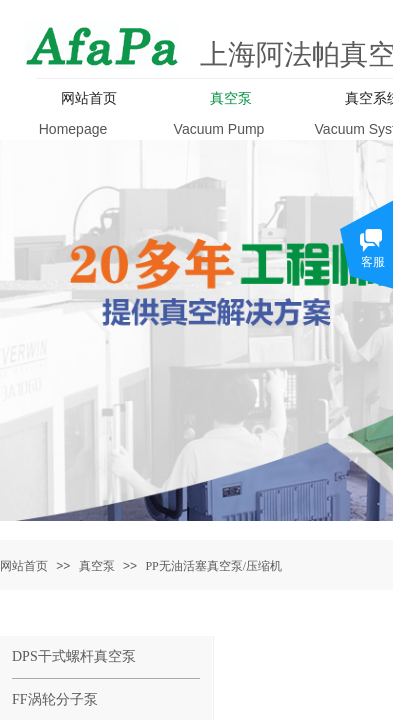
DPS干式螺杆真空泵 (74, 656)
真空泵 (97, 566)
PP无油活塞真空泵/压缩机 (213, 566)
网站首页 (24, 566)
